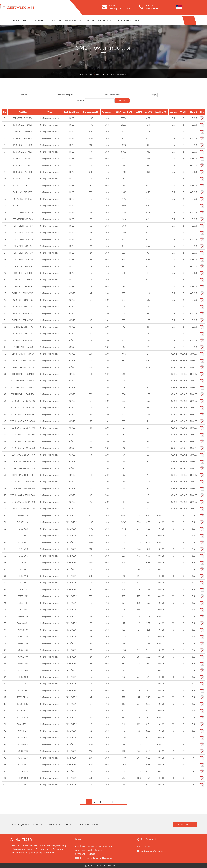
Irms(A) (81, 100)
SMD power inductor (118, 74)
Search (122, 101)
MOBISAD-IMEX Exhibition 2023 (89, 850)
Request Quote (185, 825)
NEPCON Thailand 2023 (85, 854)
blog (122, 866)
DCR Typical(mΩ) (112, 95)
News (27, 21)
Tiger (118, 866)
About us (56, 21)
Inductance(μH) (66, 95)
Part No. (24, 95)
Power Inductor (102, 74)
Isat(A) (154, 95)
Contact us (105, 21)
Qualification (73, 21)
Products (40, 21)
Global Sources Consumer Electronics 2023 (93, 846)
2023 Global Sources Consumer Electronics (93, 858)
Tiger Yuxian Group (128, 21)
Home (16, 21)
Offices (90, 21)
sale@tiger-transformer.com (122, 9)
